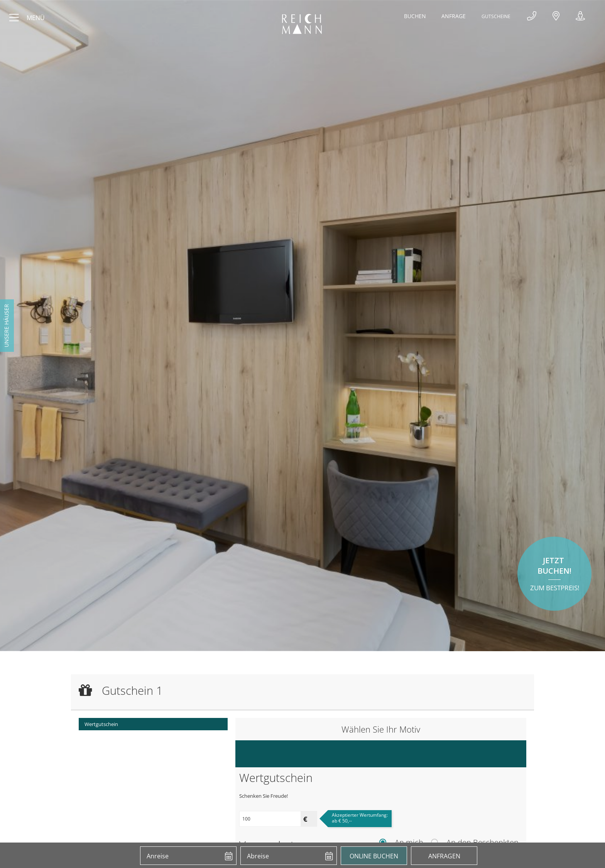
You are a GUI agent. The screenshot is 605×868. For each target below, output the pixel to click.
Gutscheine (497, 16)
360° (580, 18)
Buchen (414, 16)
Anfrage (452, 16)
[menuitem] (153, 724)
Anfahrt (557, 18)
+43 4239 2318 (533, 18)
